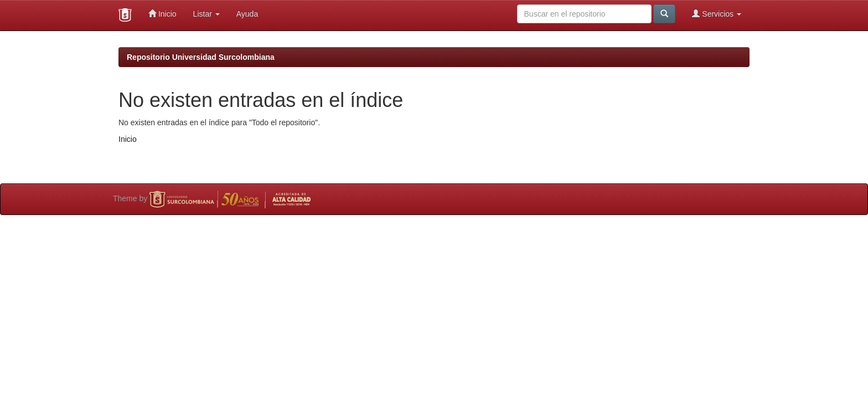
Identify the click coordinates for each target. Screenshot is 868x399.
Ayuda (247, 14)
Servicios (717, 14)
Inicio (162, 14)
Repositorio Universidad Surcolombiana (201, 57)
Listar (206, 14)
